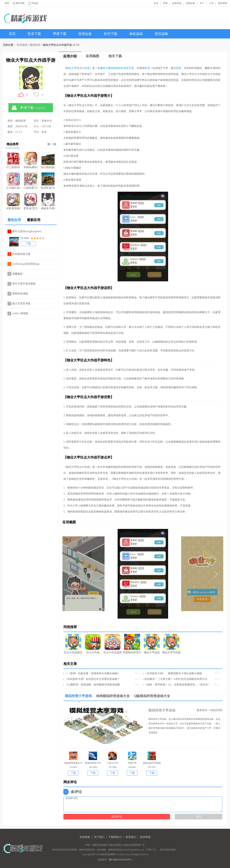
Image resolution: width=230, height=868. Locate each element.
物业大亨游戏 (152, 644)
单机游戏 (136, 34)
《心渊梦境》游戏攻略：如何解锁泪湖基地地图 (92, 685)
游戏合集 (191, 3)
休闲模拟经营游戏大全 (114, 696)
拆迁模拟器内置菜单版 (48, 160)
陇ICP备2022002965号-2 (121, 860)
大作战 (86, 68)
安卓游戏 (22, 45)
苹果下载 (60, 34)
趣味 (103, 68)
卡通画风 (111, 68)
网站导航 (20, 3)
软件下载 (111, 34)
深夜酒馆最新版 (13, 201)
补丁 (202, 3)
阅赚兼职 (17, 274)
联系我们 (131, 837)
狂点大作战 (93, 644)
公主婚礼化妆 (13, 181)
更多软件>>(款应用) (210, 710)
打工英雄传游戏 (13, 160)
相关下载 (115, 56)
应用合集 (85, 34)
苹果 (165, 3)
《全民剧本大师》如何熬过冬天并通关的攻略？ (92, 679)
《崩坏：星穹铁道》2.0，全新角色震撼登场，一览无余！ (177, 685)
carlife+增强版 (20, 313)
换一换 (52, 144)
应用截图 (93, 56)
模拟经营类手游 (125, 68)
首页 (7, 3)
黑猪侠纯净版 (20, 294)
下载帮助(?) (115, 837)
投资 (179, 68)
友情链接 (85, 837)
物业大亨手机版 (171, 644)
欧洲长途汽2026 (48, 181)
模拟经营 (35, 45)
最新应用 (34, 220)
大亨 (74, 68)
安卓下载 (34, 34)
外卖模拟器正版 (21, 254)
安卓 (156, 3)
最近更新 (223, 3)
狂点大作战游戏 (113, 644)
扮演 (147, 68)
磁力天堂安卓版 (21, 304)
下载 (28, 244)
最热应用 (16, 221)
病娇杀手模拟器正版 (48, 201)
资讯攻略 (161, 34)
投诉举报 (145, 837)
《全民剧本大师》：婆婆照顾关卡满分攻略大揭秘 (173, 673)
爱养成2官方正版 (31, 201)
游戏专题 (177, 3)
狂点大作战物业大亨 (73, 644)
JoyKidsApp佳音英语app (26, 264)
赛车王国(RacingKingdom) (27, 231)
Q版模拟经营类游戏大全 (154, 696)
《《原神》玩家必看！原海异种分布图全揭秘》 (92, 673)
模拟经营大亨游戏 (80, 697)
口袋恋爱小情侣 (31, 181)
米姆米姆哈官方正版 (31, 160)
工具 (211, 3)
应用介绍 (70, 56)
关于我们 (99, 837)
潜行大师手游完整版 (24, 284)
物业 (69, 68)
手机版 (35, 3)
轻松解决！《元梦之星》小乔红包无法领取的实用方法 (176, 679)
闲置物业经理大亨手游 (132, 644)
